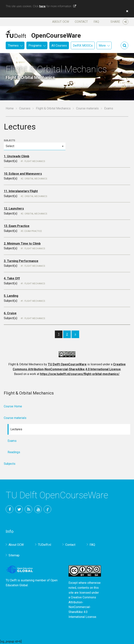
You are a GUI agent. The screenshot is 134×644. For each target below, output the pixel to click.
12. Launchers (14, 209)
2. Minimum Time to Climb (22, 244)
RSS (28, 509)
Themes (13, 46)
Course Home (13, 406)
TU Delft (47, 509)
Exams (12, 441)
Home (10, 108)
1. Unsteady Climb (17, 156)
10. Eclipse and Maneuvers (23, 174)
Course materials (87, 108)
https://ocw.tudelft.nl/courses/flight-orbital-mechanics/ (80, 374)
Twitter (19, 509)
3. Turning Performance (21, 261)
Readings (14, 452)
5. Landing (11, 296)
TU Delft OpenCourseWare (67, 364)
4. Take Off (12, 278)
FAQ (96, 22)
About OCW (61, 22)
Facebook (9, 509)
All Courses (59, 46)
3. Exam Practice (32, 231)
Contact (81, 22)
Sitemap (14, 555)
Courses (25, 108)
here (42, 6)
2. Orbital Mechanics (35, 179)
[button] (126, 11)
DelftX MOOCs (83, 46)
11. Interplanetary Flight (21, 191)
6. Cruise (10, 313)
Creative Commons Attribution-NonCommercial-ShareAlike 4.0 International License (82, 607)
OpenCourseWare (56, 35)
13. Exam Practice (17, 226)
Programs (35, 46)
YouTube (38, 509)
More (102, 46)
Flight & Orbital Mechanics (53, 108)
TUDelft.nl (45, 545)
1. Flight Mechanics (33, 161)
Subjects (35, 145)
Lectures (16, 429)
